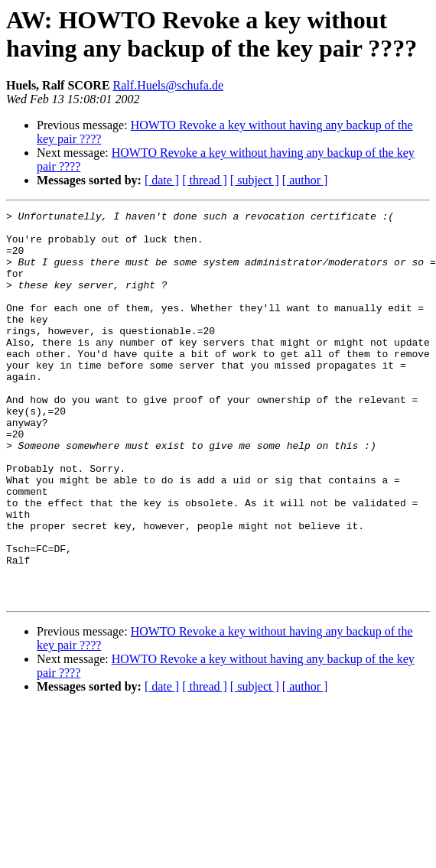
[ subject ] (255, 180)
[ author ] (305, 180)
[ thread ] (205, 180)
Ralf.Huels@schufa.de (168, 85)
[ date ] (162, 180)
